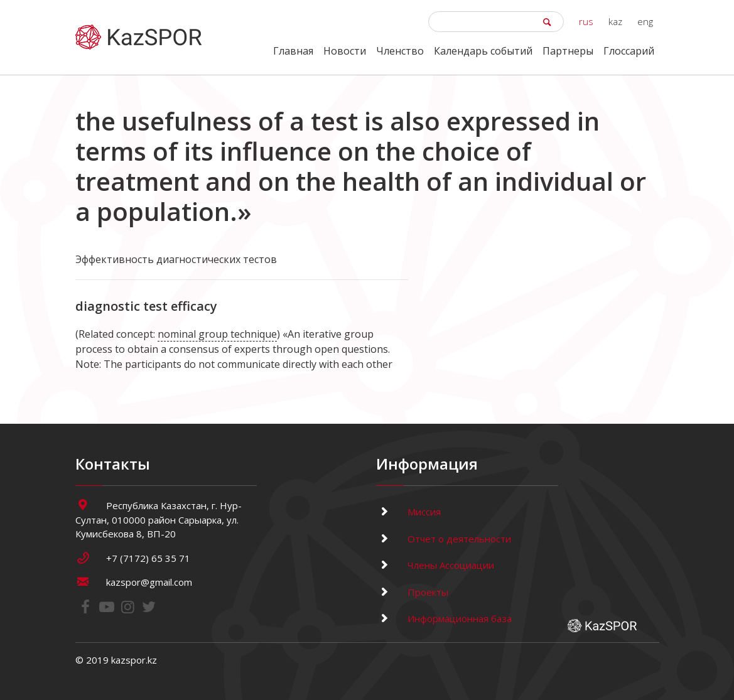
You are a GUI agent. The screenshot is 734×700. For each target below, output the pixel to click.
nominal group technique (217, 334)
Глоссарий (629, 51)
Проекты (412, 592)
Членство (400, 51)
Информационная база (444, 618)
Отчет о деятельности (443, 539)
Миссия (408, 512)
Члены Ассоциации (435, 565)
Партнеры (568, 51)
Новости (345, 51)
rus (586, 21)
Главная (293, 51)
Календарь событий (483, 51)
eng (645, 21)
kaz (615, 21)
